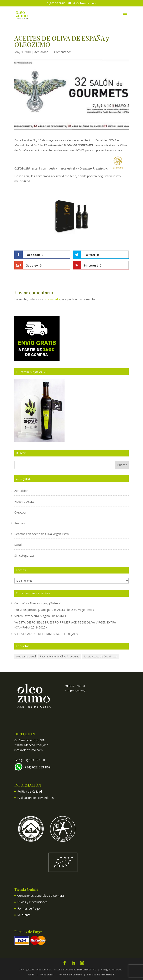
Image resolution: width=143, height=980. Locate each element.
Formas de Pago (29, 908)
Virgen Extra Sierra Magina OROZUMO (40, 616)
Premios (20, 523)
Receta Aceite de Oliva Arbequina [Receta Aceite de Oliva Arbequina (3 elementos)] (60, 656)
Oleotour (20, 512)
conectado (53, 299)
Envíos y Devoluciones (32, 902)
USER (31, 974)
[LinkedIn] (73, 963)
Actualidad (41, 52)
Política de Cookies (70, 974)
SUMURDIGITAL (86, 969)
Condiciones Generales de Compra (41, 896)
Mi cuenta (24, 915)
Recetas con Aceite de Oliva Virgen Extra (42, 534)
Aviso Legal (47, 974)
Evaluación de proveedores (35, 798)
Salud (18, 545)
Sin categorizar (24, 555)
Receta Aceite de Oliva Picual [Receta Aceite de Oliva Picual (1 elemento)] (100, 656)
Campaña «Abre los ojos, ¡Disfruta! (38, 603)
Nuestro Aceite (24, 502)
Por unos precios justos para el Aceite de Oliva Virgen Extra (54, 610)
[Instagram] (82, 963)
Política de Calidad (30, 791)
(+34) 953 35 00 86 (34, 760)
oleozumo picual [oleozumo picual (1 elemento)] (26, 656)
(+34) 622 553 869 (37, 767)
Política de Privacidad (101, 974)
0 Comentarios (62, 52)
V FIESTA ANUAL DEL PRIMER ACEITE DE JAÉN (46, 634)
